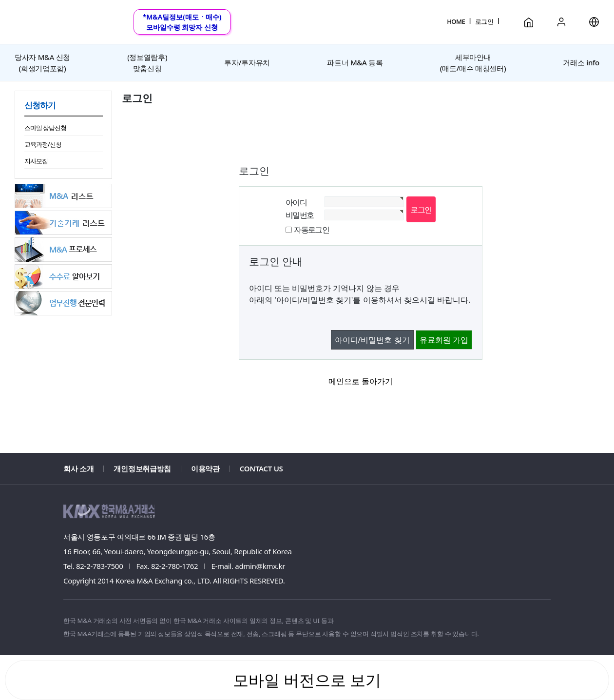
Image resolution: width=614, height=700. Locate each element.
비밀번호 (300, 215)
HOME (456, 21)
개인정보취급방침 (142, 469)
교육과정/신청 (43, 144)
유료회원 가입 (444, 340)
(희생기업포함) (42, 62)
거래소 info (581, 62)
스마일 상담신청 (45, 128)
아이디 (296, 202)
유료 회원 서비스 (307, 13)
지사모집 (36, 161)
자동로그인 (311, 230)
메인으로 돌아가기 (361, 381)
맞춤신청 (147, 62)
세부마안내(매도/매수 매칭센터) (473, 63)
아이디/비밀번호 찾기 (372, 340)
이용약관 (205, 469)
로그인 (484, 21)
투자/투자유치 (247, 62)
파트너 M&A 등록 (355, 62)
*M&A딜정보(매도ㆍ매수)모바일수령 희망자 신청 (182, 22)
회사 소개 (78, 469)
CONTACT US (261, 469)
